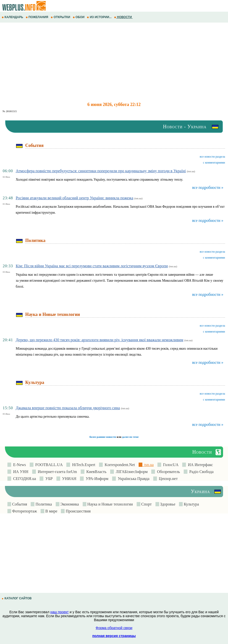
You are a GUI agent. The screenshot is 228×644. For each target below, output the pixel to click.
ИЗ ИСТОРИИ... (100, 17)
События (19, 504)
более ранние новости (103, 437)
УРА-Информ (96, 479)
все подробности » (208, 187)
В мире (51, 511)
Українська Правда (133, 479)
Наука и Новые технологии (110, 504)
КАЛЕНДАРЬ (13, 17)
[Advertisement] (114, 62)
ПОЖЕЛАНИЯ (37, 17)
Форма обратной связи (114, 628)
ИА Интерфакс (199, 465)
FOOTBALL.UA (48, 465)
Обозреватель (167, 472)
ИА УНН (20, 472)
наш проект (59, 612)
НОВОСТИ (123, 17)
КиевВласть (95, 472)
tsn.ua (148, 465)
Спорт (146, 504)
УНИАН (68, 479)
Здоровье (167, 504)
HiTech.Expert (83, 465)
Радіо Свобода (201, 472)
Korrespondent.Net (119, 465)
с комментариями (214, 163)
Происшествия (78, 511)
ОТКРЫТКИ (61, 17)
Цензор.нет (167, 479)
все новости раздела (212, 157)
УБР (48, 479)
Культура (191, 504)
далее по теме (130, 437)
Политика (43, 504)
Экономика (69, 504)
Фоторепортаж (24, 511)
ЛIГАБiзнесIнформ (131, 472)
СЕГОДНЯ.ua (24, 479)
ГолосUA (170, 465)
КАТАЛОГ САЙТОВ (17, 598)
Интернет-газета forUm (56, 472)
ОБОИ (79, 17)
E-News (19, 465)
